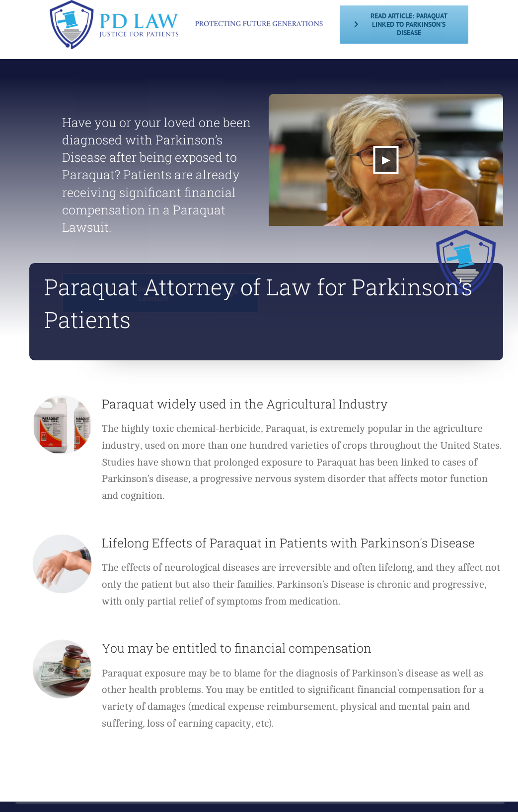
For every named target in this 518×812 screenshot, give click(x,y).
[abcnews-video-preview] (386, 98)
